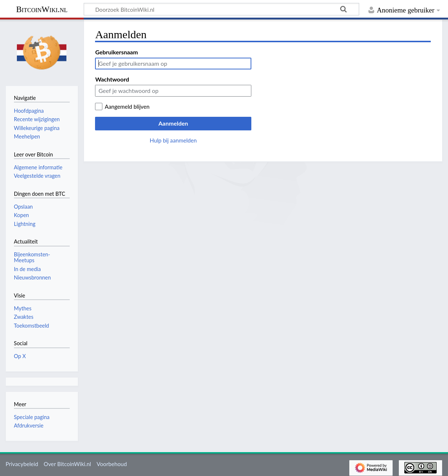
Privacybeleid (22, 464)
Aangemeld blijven (127, 107)
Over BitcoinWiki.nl (67, 464)
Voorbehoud (112, 464)
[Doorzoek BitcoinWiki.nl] (221, 9)
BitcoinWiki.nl (42, 9)
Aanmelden (173, 123)
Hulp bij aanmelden (173, 140)
